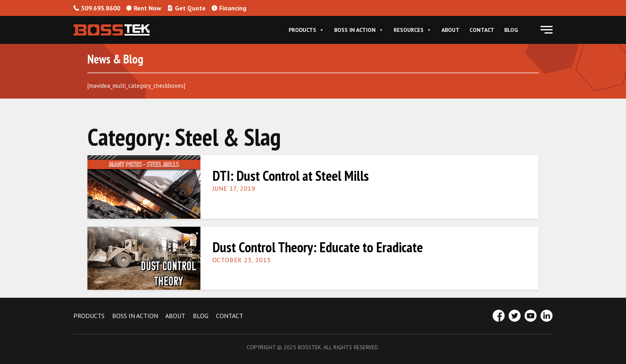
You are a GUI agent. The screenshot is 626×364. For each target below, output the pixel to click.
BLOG (201, 316)
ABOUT (175, 316)
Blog (511, 30)
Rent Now (144, 8)
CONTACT (230, 316)
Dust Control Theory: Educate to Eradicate (318, 247)
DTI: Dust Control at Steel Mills (291, 176)
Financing (229, 8)
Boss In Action (359, 30)
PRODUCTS (89, 316)
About (451, 30)
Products (306, 30)
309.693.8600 (97, 8)
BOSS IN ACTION (135, 316)
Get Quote (186, 8)
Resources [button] (413, 30)
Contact (482, 30)
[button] (547, 30)
